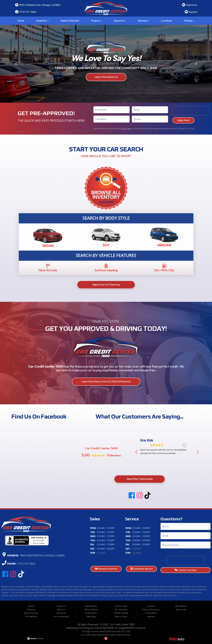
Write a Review (91, 609)
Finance (96, 21)
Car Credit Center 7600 (122, 624)
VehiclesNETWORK (104, 628)
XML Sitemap (181, 606)
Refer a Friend (121, 616)
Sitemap (151, 616)
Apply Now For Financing (106, 285)
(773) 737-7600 (26, 564)
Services (143, 21)
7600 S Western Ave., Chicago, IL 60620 (42, 555)
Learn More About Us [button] (106, 77)
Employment (91, 613)
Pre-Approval (31, 616)
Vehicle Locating (121, 613)
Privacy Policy (126, 128)
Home (21, 21)
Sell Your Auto (121, 606)
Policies (189, 21)
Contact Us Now (186, 570)
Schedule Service (141, 569)
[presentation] (191, 111)
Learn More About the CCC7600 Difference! (106, 382)
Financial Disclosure (151, 609)
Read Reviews (91, 606)
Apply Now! (183, 120)
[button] (16, 64)
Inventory (43, 21)
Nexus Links (181, 609)
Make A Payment (70, 21)
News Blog (91, 616)
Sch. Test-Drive (121, 609)
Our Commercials (61, 616)
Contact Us (61, 606)
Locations (166, 21)
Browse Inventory (106, 569)
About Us (120, 21)
